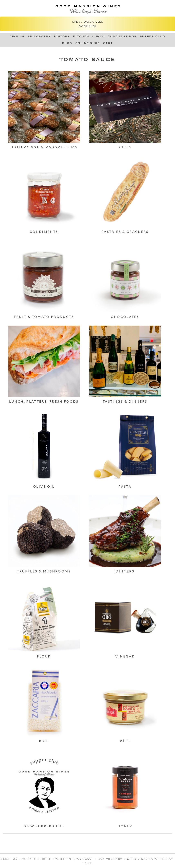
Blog (67, 43)
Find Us (17, 36)
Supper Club (153, 36)
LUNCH (99, 36)
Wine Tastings (122, 36)
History (62, 36)
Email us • (12, 859)
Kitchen (81, 36)
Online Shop (88, 43)
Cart (108, 43)
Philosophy (39, 36)
